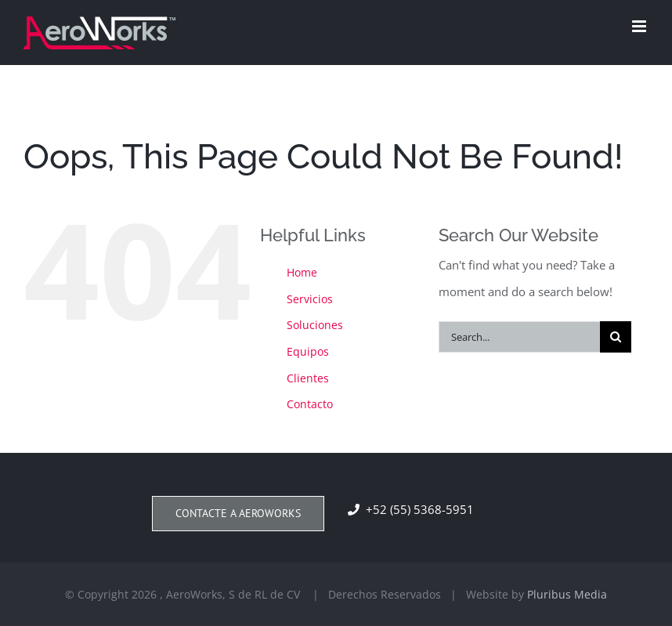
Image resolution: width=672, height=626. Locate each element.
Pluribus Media (567, 594)
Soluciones (315, 325)
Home (302, 272)
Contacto (310, 404)
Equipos (308, 351)
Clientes (308, 378)
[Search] (616, 337)
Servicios (310, 299)
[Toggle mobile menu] (640, 26)
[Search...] (519, 337)
